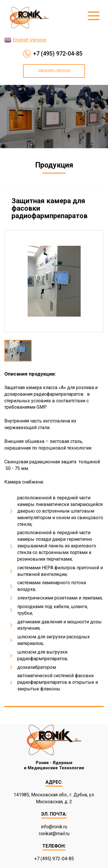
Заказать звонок (54, 71)
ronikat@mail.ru (54, 834)
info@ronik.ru (54, 827)
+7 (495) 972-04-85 (58, 54)
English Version (30, 40)
